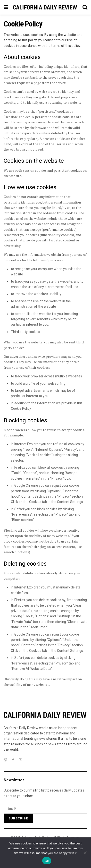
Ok (47, 861)
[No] (85, 853)
